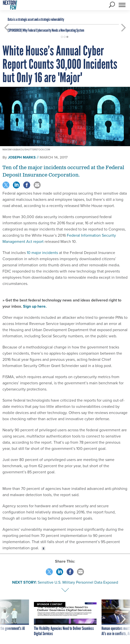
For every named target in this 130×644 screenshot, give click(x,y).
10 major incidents (42, 253)
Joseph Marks (22, 157)
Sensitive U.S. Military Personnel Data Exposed (78, 582)
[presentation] (7, 618)
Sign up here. (35, 306)
